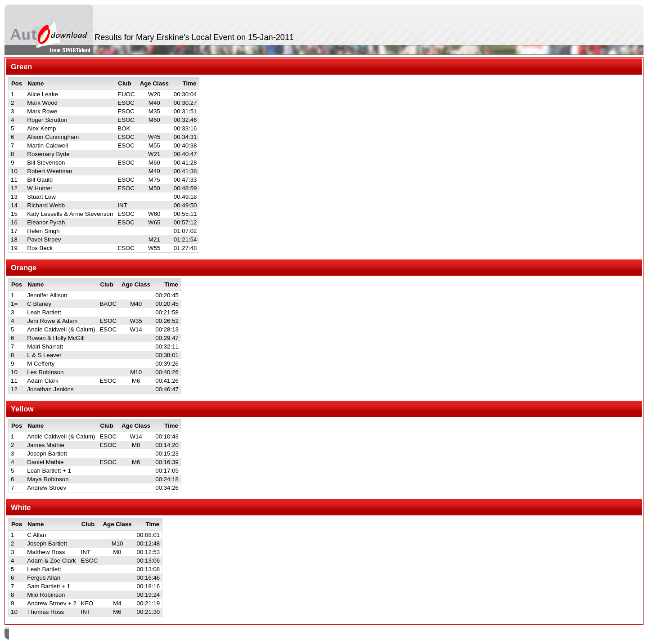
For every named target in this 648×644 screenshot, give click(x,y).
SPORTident (85, 634)
